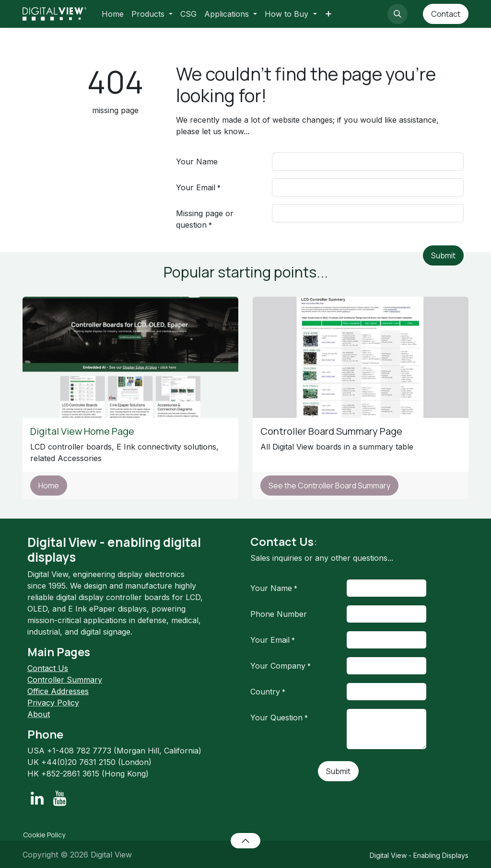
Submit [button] (443, 255)
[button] (397, 14)
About (39, 714)
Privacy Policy (53, 703)
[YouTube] (60, 799)
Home (49, 486)
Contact (446, 14)
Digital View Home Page (83, 431)
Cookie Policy (44, 835)
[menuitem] (113, 14)
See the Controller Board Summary (329, 486)
